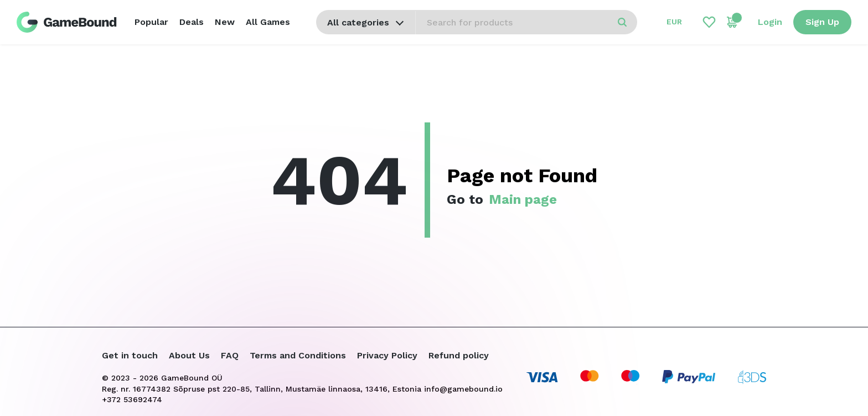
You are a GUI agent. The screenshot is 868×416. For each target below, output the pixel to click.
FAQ (230, 355)
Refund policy (459, 355)
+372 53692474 (132, 399)
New (225, 22)
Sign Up (822, 22)
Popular (151, 22)
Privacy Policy (387, 355)
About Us (189, 355)
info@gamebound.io (463, 389)
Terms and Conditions (298, 355)
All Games (268, 22)
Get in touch (130, 355)
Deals (192, 22)
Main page (523, 199)
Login (770, 22)
